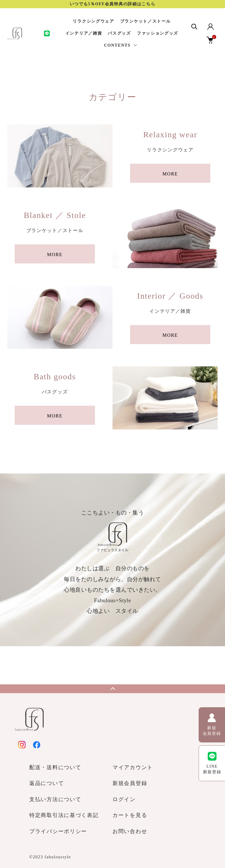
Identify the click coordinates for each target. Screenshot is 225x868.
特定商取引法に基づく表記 (64, 815)
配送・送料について (55, 767)
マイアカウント (133, 767)
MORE (170, 174)
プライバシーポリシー (58, 831)
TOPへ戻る (112, 689)
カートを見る (130, 815)
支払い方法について (55, 799)
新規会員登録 (130, 783)
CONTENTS (117, 45)
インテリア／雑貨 (84, 33)
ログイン (124, 799)
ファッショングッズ (157, 33)
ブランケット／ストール (145, 21)
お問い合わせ (130, 831)
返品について (47, 783)
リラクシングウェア (93, 21)
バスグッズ (119, 33)
